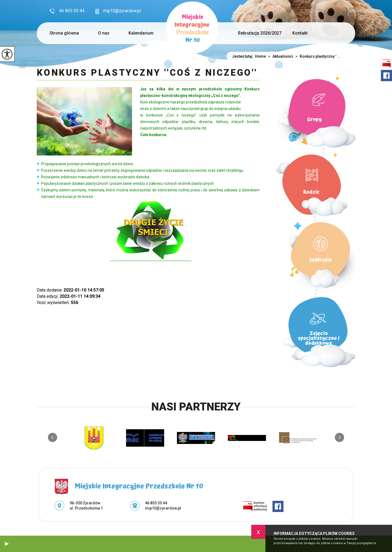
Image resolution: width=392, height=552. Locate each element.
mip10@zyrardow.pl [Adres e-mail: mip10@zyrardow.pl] (163, 508)
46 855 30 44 (67, 11)
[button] (7, 544)
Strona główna (64, 33)
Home (261, 56)
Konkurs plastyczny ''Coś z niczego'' (147, 73)
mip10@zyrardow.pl (118, 11)
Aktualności (280, 56)
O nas (104, 33)
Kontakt (300, 33)
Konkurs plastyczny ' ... (317, 56)
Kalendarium (141, 33)
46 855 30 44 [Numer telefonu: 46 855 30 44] (156, 503)
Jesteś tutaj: (244, 56)
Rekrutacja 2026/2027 (260, 33)
